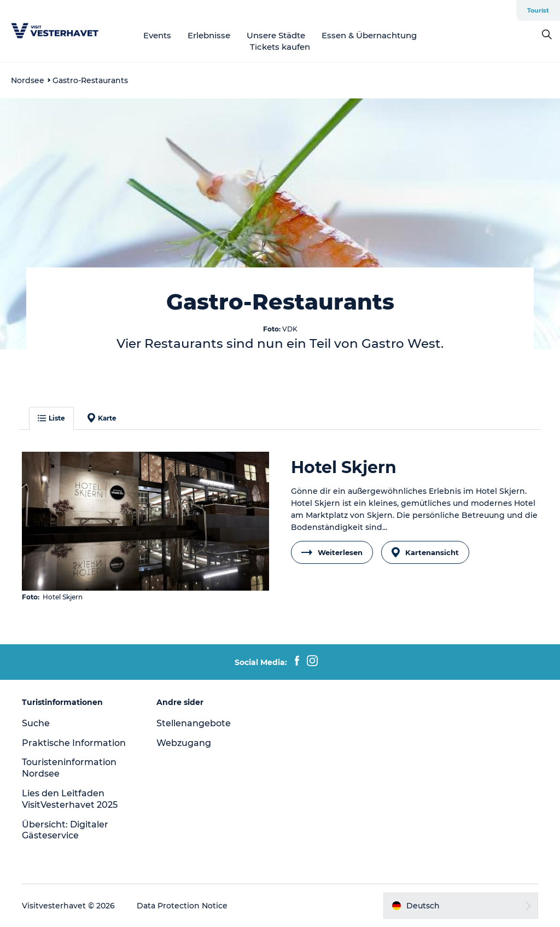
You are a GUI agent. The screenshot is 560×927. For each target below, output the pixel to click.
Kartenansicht (425, 552)
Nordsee (28, 80)
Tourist (538, 10)
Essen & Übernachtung (369, 35)
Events (157, 35)
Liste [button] (51, 418)
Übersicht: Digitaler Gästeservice (65, 830)
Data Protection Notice (182, 906)
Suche (36, 723)
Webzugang (184, 743)
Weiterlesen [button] (332, 552)
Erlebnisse (209, 35)
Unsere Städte (276, 35)
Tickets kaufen (280, 47)
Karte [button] (102, 418)
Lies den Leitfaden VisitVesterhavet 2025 (70, 799)
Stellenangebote (194, 723)
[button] (461, 906)
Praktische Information (74, 743)
